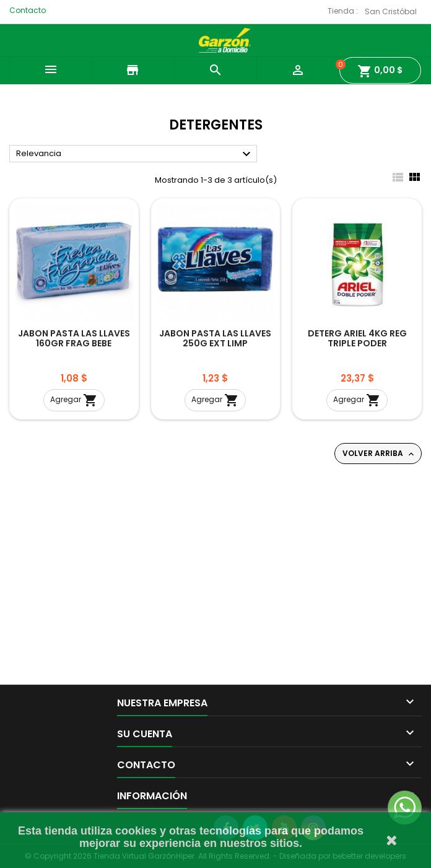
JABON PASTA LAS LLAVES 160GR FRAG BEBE (74, 338)
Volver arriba (379, 454)
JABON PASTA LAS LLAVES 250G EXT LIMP (215, 338)
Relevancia (135, 154)
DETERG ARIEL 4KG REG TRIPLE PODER (357, 338)
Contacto (28, 10)
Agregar (74, 400)
